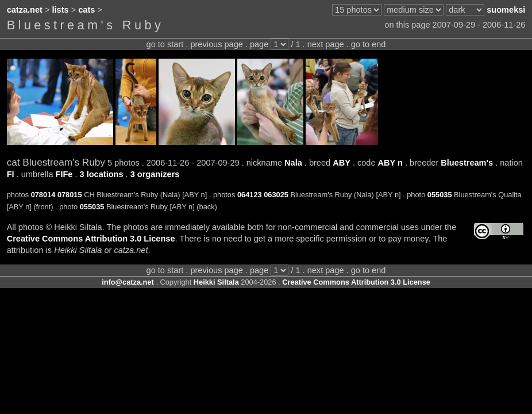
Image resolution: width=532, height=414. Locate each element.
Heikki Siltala (216, 282)
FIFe (64, 174)
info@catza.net (128, 282)
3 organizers (155, 174)
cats (86, 10)
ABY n (390, 163)
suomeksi (506, 10)
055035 (440, 195)
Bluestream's (467, 163)
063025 (276, 195)
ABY (342, 163)
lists (61, 10)
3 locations (102, 174)
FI (11, 174)
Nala (293, 163)
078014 (43, 195)
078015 (70, 195)
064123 (250, 195)
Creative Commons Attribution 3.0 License (91, 239)
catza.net (25, 10)
